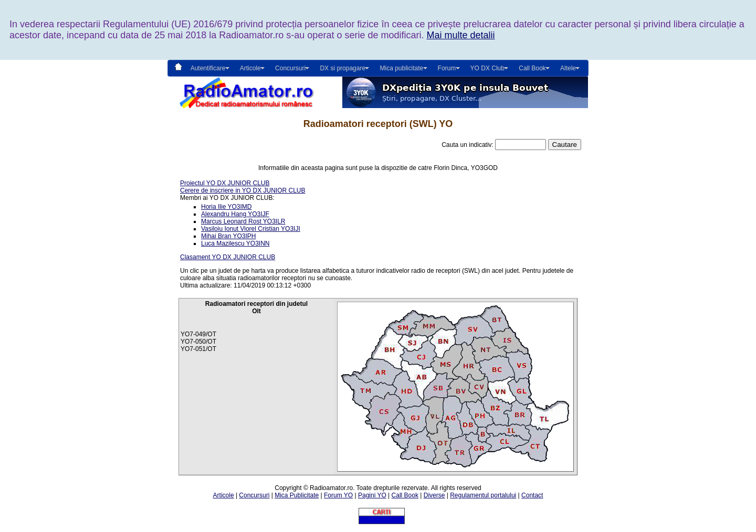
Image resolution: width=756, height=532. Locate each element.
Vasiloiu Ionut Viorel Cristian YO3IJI (251, 229)
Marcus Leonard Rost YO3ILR (243, 221)
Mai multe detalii (460, 35)
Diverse (434, 495)
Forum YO (338, 495)
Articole (224, 495)
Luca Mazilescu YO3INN (235, 243)
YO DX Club (487, 68)
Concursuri (254, 495)
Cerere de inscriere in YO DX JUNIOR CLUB (243, 190)
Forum (447, 68)
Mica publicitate (401, 68)
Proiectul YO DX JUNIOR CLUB (225, 183)
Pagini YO (372, 495)
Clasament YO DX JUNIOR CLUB (228, 257)
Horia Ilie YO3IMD (226, 207)
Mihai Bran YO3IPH (229, 236)
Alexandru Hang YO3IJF (235, 214)
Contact (532, 495)
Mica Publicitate (297, 495)
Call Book (532, 68)
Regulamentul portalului (483, 495)
